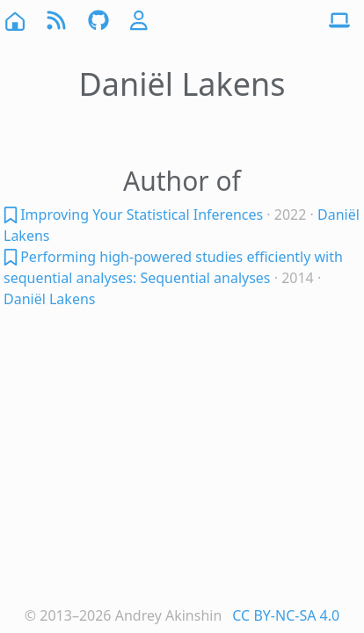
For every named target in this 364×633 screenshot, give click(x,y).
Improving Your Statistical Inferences (142, 215)
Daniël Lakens (49, 299)
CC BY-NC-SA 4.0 (286, 615)
